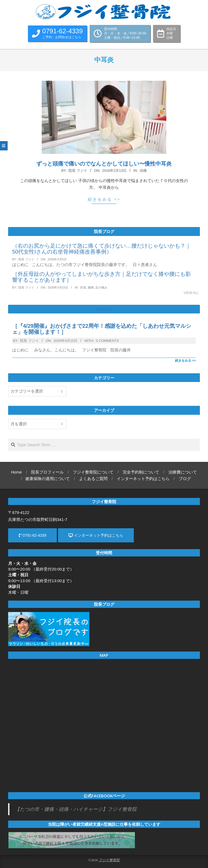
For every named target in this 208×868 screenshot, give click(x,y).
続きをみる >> (104, 199)
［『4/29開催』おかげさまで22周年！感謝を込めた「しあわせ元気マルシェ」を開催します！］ (102, 329)
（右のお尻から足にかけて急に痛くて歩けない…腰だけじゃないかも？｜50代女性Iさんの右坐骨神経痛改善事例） (102, 249)
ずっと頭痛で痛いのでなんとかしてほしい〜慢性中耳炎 (104, 164)
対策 (83, 287)
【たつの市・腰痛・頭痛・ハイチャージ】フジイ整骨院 (76, 809)
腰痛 (91, 287)
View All (191, 293)
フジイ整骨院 (109, 860)
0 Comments (107, 341)
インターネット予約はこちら (96, 535)
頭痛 (143, 171)
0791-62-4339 (32, 535)
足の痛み (101, 287)
